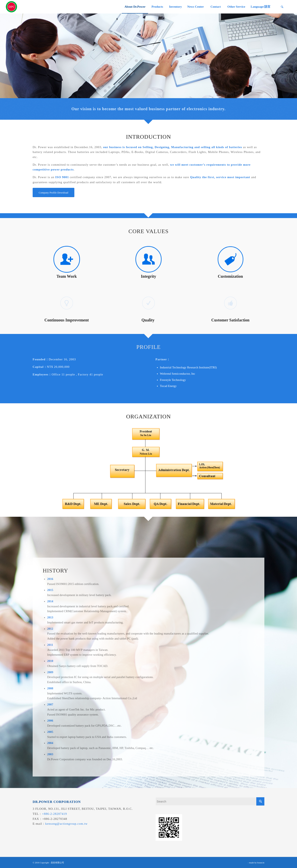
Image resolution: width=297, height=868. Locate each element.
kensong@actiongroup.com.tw (66, 824)
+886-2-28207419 (55, 814)
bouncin (261, 863)
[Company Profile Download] (53, 194)
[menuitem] (135, 7)
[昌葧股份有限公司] (11, 7)
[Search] (282, 7)
